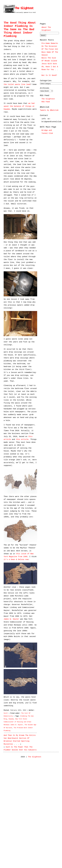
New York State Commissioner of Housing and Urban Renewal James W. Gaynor (17, 722)
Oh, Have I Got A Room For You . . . (50, 70)
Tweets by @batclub (49, 110)
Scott (6, 713)
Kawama (11, 719)
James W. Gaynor (11, 619)
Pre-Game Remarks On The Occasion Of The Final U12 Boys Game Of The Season (50, 49)
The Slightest (24, 8)
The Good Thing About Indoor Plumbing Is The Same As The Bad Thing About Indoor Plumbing (20, 30)
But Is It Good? (49, 75)
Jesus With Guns (49, 64)
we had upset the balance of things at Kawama (19, 106)
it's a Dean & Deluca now (16, 560)
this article (22, 439)
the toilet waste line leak (17, 84)
